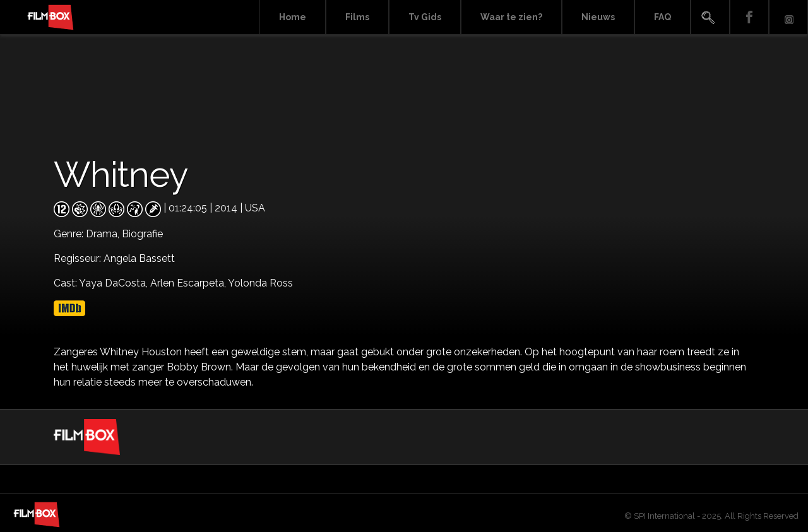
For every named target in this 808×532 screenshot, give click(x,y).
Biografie (142, 234)
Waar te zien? (511, 17)
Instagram (788, 17)
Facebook (749, 17)
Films (357, 17)
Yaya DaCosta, (115, 283)
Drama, (104, 234)
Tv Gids (425, 17)
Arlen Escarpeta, (189, 283)
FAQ (662, 17)
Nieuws (598, 17)
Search (710, 17)
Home (293, 17)
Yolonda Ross (260, 283)
